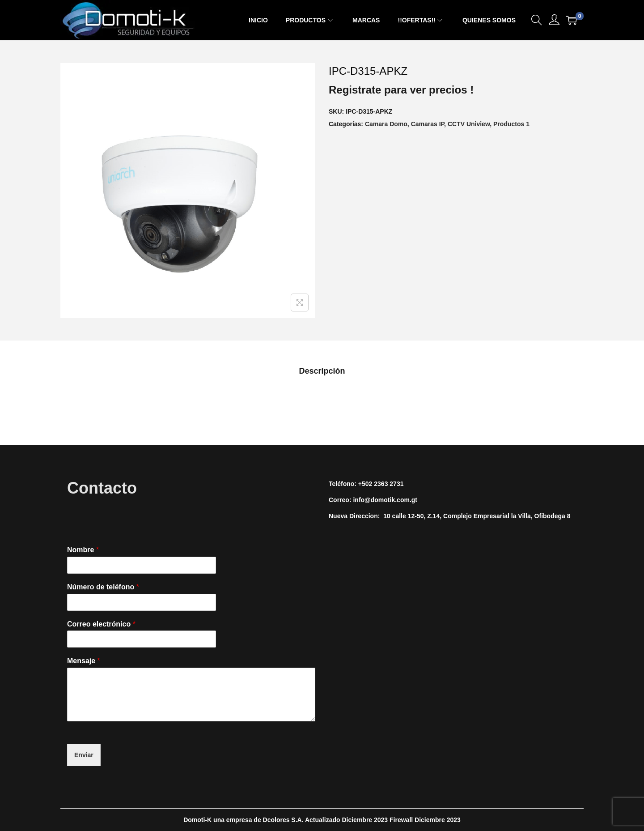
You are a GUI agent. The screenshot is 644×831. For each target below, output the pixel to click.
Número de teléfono (103, 587)
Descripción (322, 371)
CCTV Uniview (469, 124)
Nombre (83, 550)
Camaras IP (428, 124)
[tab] (322, 371)
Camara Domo (386, 124)
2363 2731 (389, 484)
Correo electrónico (101, 624)
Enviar (84, 755)
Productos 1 (511, 124)
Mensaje (84, 661)
